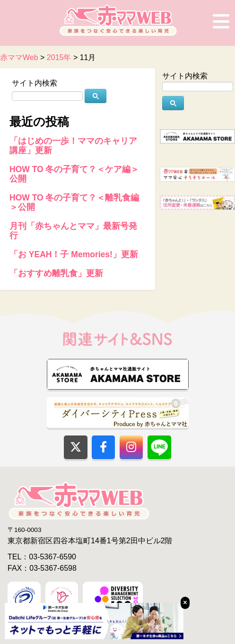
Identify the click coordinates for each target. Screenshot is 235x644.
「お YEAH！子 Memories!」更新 (74, 254)
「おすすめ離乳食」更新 (56, 273)
